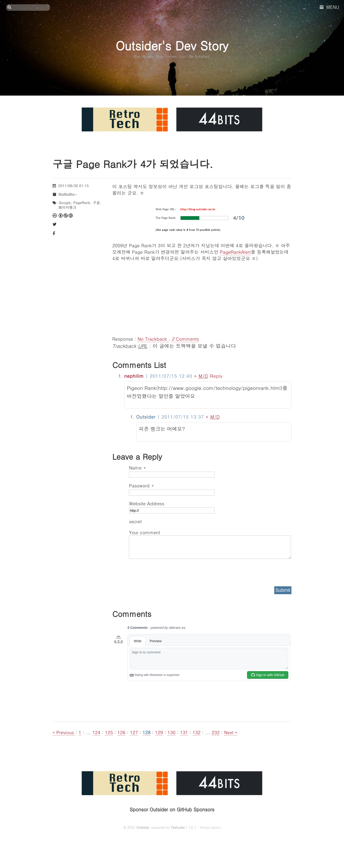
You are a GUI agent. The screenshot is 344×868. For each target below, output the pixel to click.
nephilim (134, 376)
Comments (185, 339)
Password (141, 485)
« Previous (64, 732)
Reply (216, 376)
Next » (231, 732)
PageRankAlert (235, 252)
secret (136, 521)
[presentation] (165, 571)
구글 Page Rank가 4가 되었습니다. (133, 164)
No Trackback (153, 339)
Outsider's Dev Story (172, 45)
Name (137, 467)
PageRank (82, 202)
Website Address (147, 503)
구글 (96, 202)
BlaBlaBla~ (68, 194)
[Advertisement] (202, 295)
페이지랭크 (67, 207)
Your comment (145, 532)
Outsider (143, 827)
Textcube (178, 827)
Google (65, 202)
